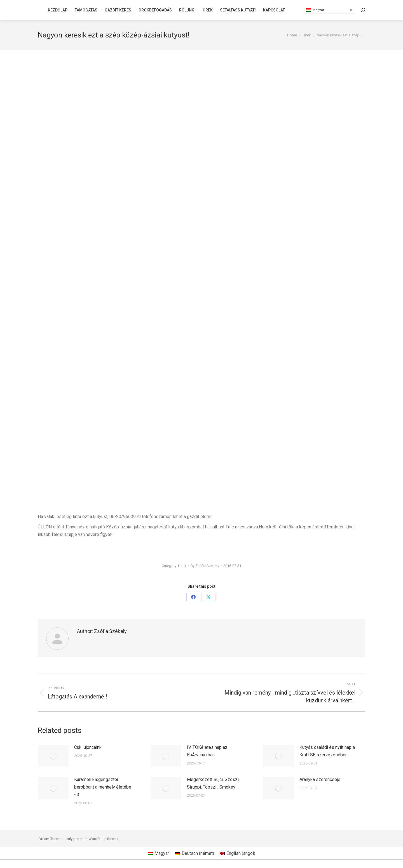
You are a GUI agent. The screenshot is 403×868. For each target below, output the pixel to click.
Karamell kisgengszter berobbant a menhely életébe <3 (103, 787)
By (205, 566)
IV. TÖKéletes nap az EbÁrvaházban (207, 751)
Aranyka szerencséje (320, 779)
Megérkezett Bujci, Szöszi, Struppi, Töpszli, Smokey (213, 783)
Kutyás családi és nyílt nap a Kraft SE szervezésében (327, 751)
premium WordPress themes (96, 839)
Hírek (182, 566)
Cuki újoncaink (88, 747)
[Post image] (53, 756)
